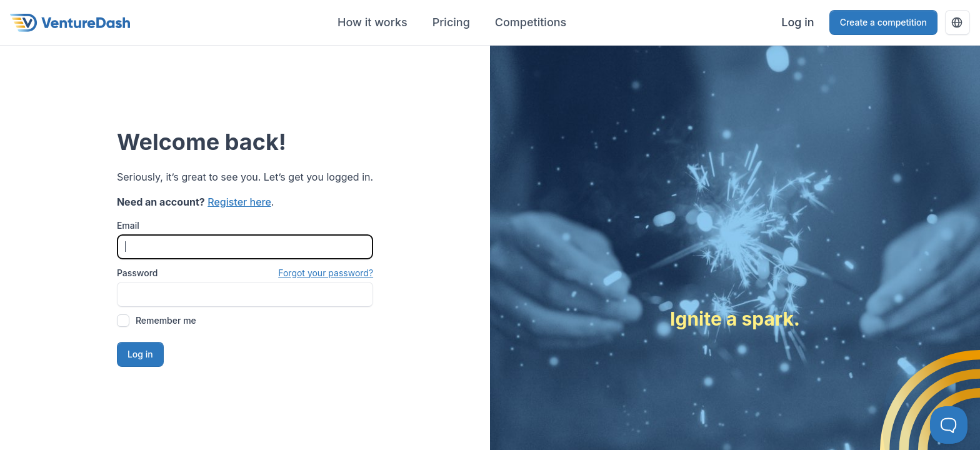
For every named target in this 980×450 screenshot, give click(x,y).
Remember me (166, 320)
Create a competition (883, 22)
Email (128, 225)
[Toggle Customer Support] (949, 425)
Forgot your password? (326, 273)
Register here (239, 202)
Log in (797, 22)
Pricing (451, 22)
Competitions (531, 22)
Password (137, 273)
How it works (372, 22)
